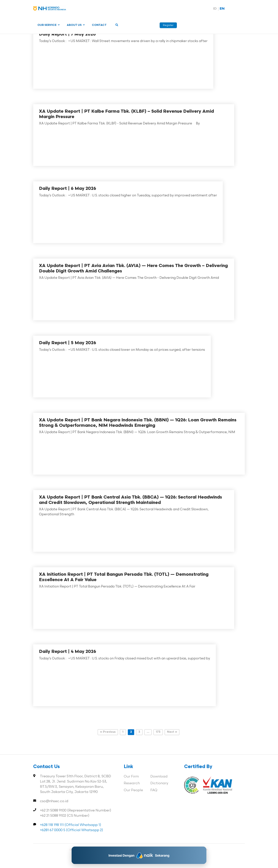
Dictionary (159, 783)
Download (159, 776)
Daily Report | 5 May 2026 (68, 343)
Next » (172, 732)
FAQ (154, 790)
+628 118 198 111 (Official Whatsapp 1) (71, 825)
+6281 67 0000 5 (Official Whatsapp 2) (72, 830)
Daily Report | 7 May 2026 (67, 34)
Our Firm (131, 776)
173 (158, 732)
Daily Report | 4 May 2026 (68, 652)
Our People (133, 790)
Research (132, 783)
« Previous (108, 732)
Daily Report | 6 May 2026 (68, 189)
